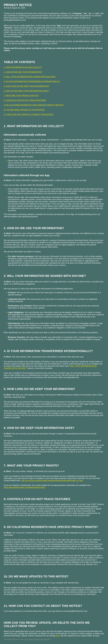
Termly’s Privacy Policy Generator (39, 639)
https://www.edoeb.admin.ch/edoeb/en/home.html (24, 487)
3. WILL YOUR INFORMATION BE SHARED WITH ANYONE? (30, 77)
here (58, 636)
